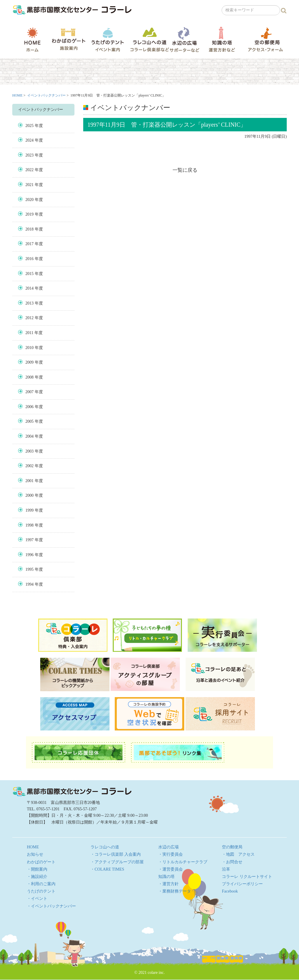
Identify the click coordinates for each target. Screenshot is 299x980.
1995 (29, 569)
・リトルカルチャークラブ (183, 862)
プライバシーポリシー (242, 884)
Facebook (230, 891)
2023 (29, 155)
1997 (29, 540)
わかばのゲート (68, 39)
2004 (29, 436)
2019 (29, 214)
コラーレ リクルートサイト (247, 877)
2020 (29, 200)
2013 (29, 303)
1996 (29, 555)
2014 (29, 288)
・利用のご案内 (41, 884)
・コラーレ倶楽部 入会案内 (116, 854)
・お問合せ (232, 862)
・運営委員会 (171, 869)
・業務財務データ (175, 891)
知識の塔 (222, 39)
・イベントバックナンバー (51, 906)
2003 (29, 451)
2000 (29, 495)
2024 (29, 140)
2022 (29, 170)
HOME (32, 39)
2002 (29, 466)
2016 (29, 259)
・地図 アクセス (238, 854)
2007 (29, 392)
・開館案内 (37, 869)
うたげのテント (107, 39)
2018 (29, 229)
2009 (29, 362)
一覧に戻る (185, 170)
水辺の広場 (184, 39)
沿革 (226, 869)
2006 (29, 407)
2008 (29, 377)
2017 (29, 244)
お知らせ (35, 854)
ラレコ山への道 (150, 39)
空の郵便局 (265, 39)
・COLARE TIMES (107, 869)
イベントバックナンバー (46, 95)
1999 (29, 510)
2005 (29, 421)
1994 (29, 584)
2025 (29, 126)
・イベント (37, 899)
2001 (29, 481)
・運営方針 (168, 884)
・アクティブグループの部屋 (117, 862)
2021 (29, 185)
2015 (29, 274)
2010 (29, 348)
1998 (29, 525)
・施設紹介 (37, 877)
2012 (29, 318)
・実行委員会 (171, 854)
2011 (29, 333)
